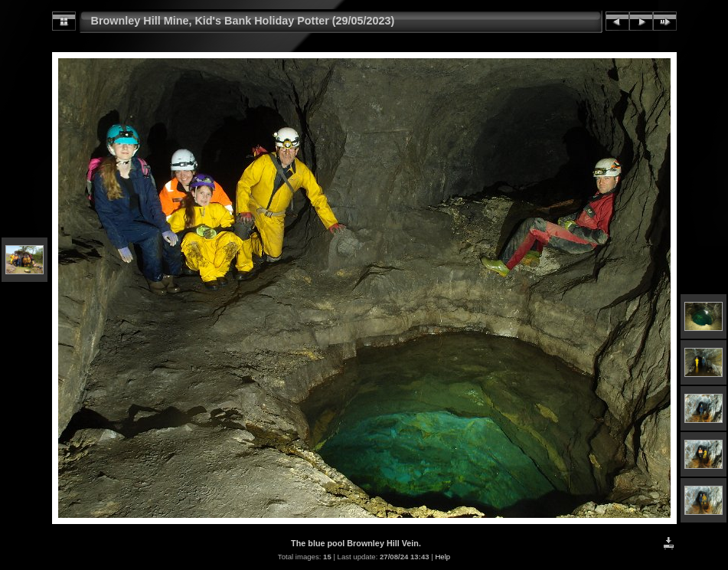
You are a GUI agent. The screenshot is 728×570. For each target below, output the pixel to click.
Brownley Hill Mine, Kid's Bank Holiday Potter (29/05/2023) (243, 21)
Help (442, 557)
